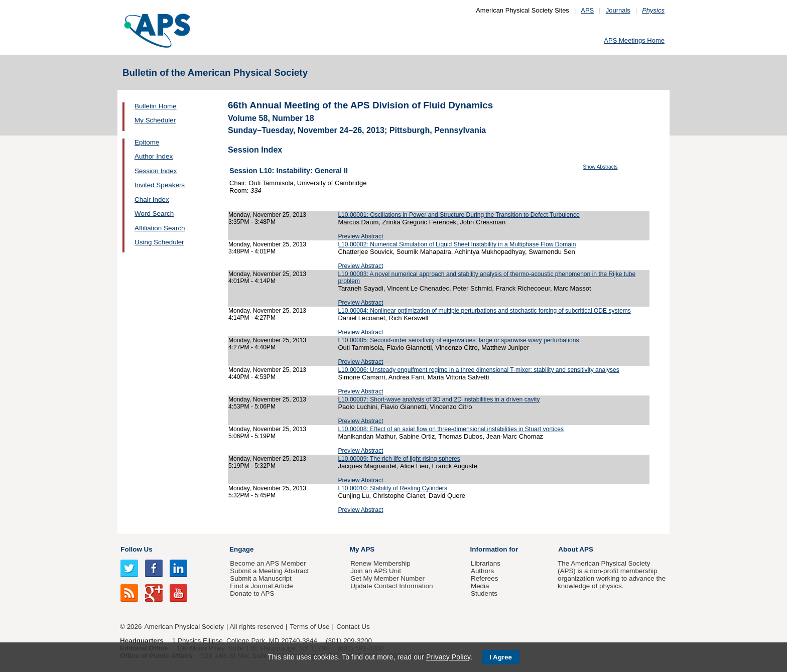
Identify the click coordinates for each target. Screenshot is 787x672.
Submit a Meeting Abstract (269, 571)
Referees (485, 578)
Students (484, 593)
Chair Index (152, 199)
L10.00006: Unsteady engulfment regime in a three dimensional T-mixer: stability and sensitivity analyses (478, 370)
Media (480, 586)
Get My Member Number (387, 578)
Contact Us (353, 627)
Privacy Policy (448, 657)
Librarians (486, 563)
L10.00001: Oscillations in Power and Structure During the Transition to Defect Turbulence (458, 215)
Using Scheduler (159, 242)
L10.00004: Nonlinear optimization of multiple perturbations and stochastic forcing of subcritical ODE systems (484, 311)
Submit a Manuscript (260, 578)
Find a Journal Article (261, 586)
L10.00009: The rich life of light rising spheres (399, 459)
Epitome (147, 142)
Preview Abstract (360, 236)
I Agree (501, 657)
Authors (482, 571)
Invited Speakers (160, 185)
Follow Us (136, 549)
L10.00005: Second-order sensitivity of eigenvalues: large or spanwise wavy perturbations (458, 340)
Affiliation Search (160, 228)
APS (587, 10)
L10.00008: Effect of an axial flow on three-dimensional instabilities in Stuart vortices (451, 429)
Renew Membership (380, 563)
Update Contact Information (391, 586)
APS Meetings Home (634, 40)
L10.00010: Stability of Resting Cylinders (392, 488)
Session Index (156, 171)
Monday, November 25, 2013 (267, 215)
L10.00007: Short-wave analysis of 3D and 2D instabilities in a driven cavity (439, 399)
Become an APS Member (268, 563)
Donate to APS (252, 593)
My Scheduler (155, 120)
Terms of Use (309, 627)
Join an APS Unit (376, 571)
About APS (576, 549)
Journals (618, 10)
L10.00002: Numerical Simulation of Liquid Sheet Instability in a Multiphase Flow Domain (457, 244)
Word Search (154, 214)
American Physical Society (184, 627)
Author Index (154, 156)
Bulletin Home (156, 106)
